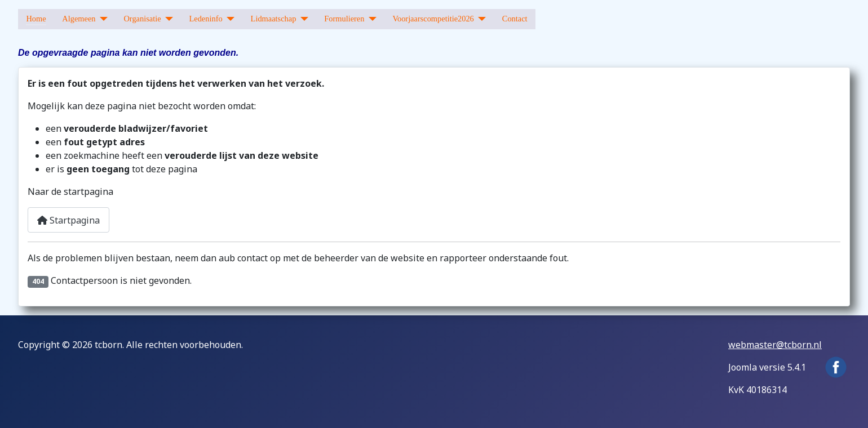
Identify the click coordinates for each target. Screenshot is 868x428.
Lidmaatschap (274, 19)
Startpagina (68, 220)
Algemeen (79, 19)
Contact (515, 19)
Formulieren (344, 19)
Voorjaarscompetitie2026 (433, 19)
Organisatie (142, 19)
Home (36, 19)
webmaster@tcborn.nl (775, 345)
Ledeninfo (206, 19)
